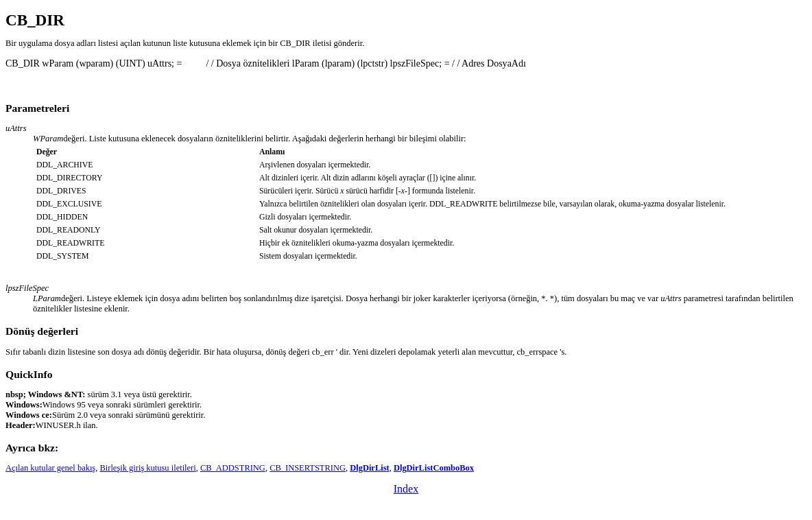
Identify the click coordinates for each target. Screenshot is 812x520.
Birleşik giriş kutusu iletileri (147, 468)
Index (406, 489)
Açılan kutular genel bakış (50, 468)
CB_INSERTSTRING (308, 468)
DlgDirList (370, 468)
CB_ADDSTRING (233, 468)
